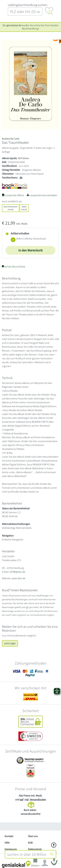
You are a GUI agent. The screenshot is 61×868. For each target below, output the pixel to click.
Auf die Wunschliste (14, 267)
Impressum (11, 849)
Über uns (33, 836)
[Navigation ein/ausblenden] (45, 863)
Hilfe (7, 843)
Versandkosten (38, 800)
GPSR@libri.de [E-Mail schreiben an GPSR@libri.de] (17, 572)
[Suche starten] (52, 854)
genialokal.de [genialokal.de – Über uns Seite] (14, 25)
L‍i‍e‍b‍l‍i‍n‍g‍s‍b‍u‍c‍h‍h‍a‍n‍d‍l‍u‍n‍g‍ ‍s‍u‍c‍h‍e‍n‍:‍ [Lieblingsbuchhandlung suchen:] (28, 5)
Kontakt (9, 836)
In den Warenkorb (30, 250)
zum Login (10, 643)
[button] (35, 864)
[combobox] (27, 854)
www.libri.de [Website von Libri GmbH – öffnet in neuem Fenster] (19, 578)
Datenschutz (35, 849)
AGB (30, 843)
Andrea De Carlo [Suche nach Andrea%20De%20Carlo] (11, 139)
